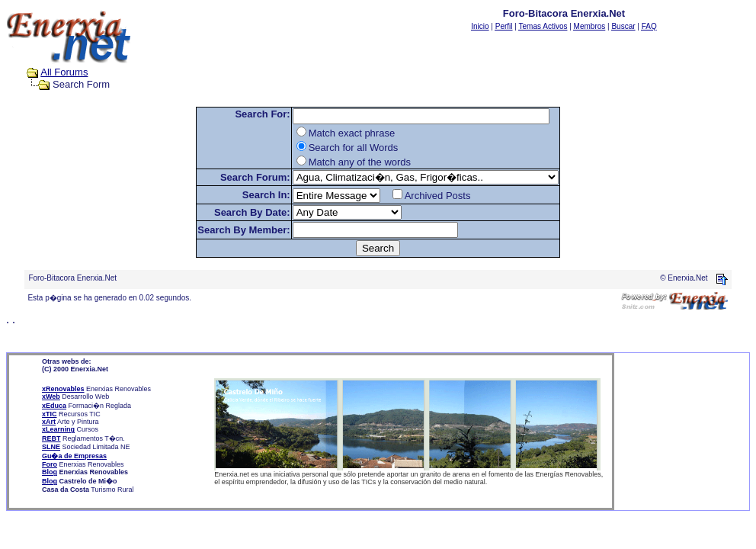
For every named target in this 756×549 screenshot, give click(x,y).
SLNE (51, 447)
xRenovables (63, 389)
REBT (51, 438)
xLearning (58, 429)
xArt (49, 422)
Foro (50, 464)
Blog (50, 472)
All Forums (64, 72)
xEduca (54, 406)
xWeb (51, 396)
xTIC (50, 414)
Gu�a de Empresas (74, 456)
